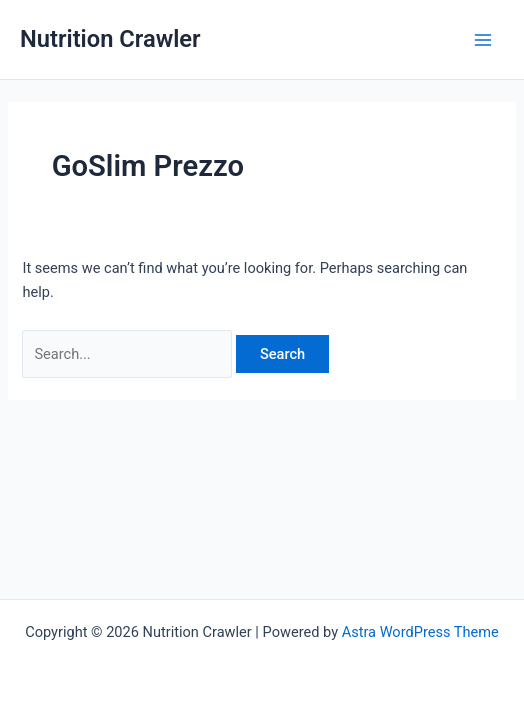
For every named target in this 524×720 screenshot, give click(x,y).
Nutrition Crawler (110, 39)
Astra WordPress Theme (420, 632)
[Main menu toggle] (483, 40)
